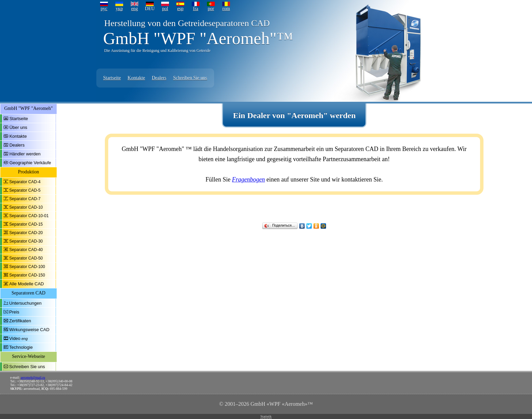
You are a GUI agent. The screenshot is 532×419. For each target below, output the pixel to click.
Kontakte (136, 78)
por (211, 9)
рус (104, 9)
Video (15, 338)
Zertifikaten (20, 321)
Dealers (159, 78)
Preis (14, 312)
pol (165, 9)
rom (226, 9)
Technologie (21, 347)
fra (196, 9)
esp (180, 9)
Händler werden (25, 154)
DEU (150, 9)
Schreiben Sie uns (190, 78)
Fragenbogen (249, 179)
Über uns (18, 127)
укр (119, 9)
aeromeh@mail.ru (33, 377)
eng (134, 9)
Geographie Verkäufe (30, 163)
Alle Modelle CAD (26, 284)
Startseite (112, 78)
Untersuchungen (25, 303)
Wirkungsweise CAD (29, 330)
